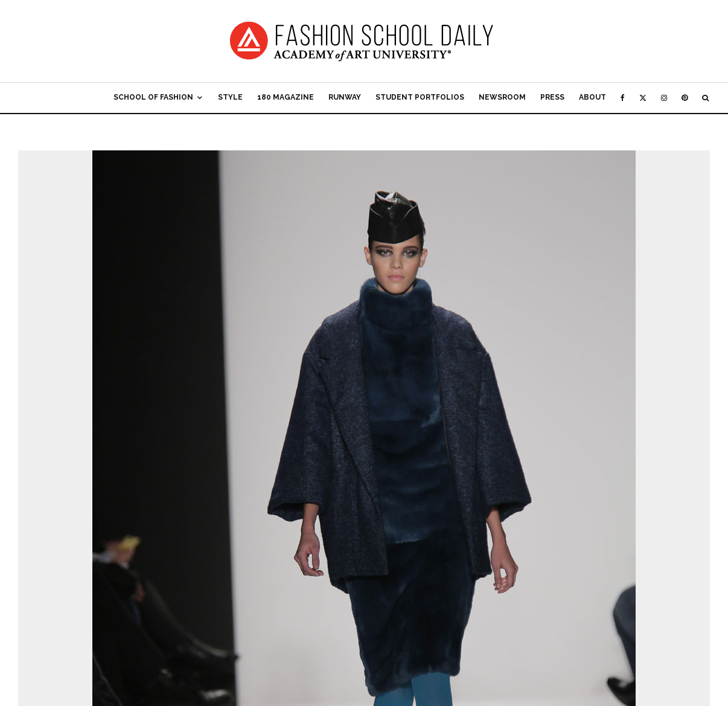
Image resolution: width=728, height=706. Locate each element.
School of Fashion (153, 97)
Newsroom (502, 97)
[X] (643, 98)
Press (552, 97)
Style (230, 97)
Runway (345, 97)
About (592, 97)
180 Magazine (286, 97)
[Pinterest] (685, 98)
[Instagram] (664, 98)
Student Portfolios (420, 97)
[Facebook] (623, 98)
